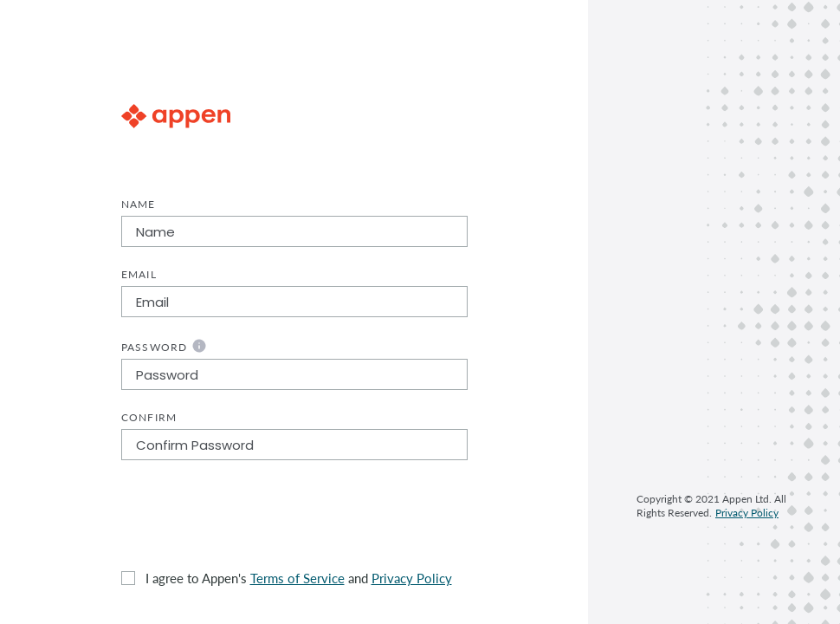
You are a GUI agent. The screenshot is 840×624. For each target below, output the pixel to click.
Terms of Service (297, 578)
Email (139, 274)
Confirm (149, 417)
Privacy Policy (412, 578)
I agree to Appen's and (299, 578)
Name (139, 204)
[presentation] (253, 515)
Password (164, 346)
